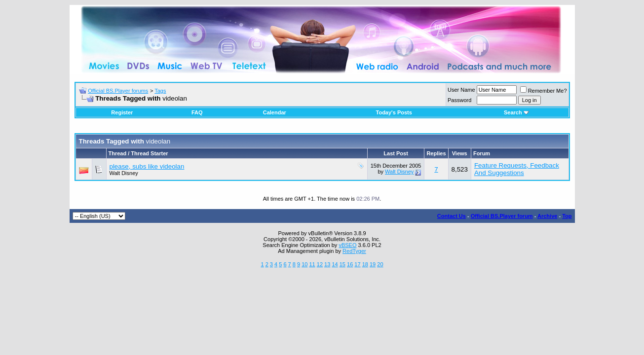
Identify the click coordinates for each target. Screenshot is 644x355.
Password (459, 100)
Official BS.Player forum (502, 216)
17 (357, 264)
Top (567, 216)
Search (516, 112)
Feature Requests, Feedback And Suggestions (517, 169)
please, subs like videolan (147, 166)
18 (365, 264)
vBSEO (347, 245)
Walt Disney (124, 173)
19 (373, 264)
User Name (461, 90)
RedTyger (354, 251)
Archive (547, 216)
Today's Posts (394, 112)
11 (312, 264)
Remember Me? (544, 91)
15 (342, 264)
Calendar (275, 112)
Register (122, 112)
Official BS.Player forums (118, 91)
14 (335, 264)
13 (327, 264)
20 (380, 264)
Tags (160, 91)
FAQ (197, 112)
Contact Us (452, 216)
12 (320, 264)
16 (350, 264)
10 (304, 264)
